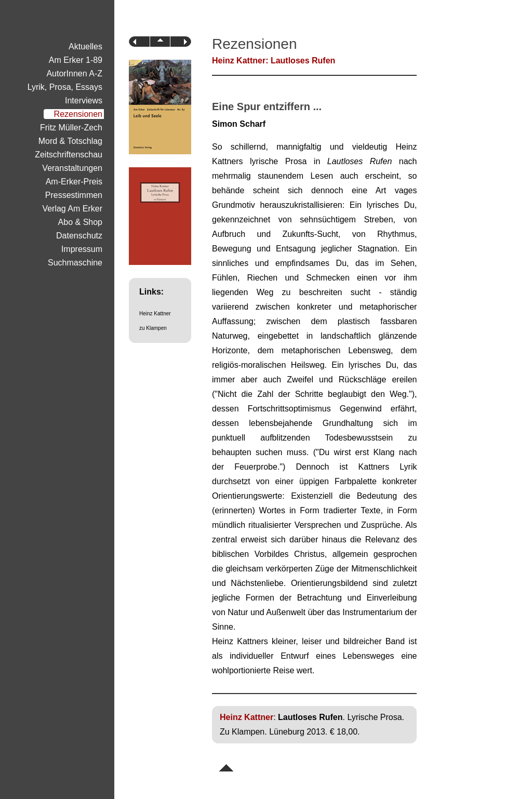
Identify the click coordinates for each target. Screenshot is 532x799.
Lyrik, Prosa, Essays (65, 87)
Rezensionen (78, 114)
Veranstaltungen (72, 168)
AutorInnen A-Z (74, 74)
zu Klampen (153, 328)
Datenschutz (79, 236)
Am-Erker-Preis (74, 182)
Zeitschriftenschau (69, 155)
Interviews (84, 101)
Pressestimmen (74, 195)
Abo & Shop (80, 222)
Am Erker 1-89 (76, 60)
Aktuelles (85, 46)
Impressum (82, 249)
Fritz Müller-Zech (71, 128)
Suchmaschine (75, 263)
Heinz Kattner (155, 314)
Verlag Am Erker (72, 209)
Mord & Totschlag (70, 141)
